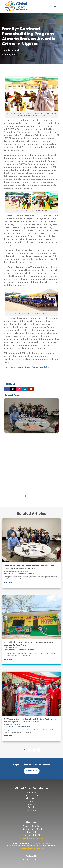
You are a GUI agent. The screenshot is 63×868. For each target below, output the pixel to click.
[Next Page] (39, 750)
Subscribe (32, 771)
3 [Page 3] (34, 750)
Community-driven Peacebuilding (15, 573)
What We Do (32, 798)
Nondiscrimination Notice (36, 849)
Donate (32, 807)
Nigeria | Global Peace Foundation (33, 367)
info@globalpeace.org (31, 838)
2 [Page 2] (29, 750)
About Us (31, 792)
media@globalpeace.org (42, 843)
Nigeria (29, 726)
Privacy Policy (23, 849)
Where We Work (32, 795)
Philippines (30, 650)
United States (31, 573)
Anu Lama (9, 648)
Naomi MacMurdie (11, 571)
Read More (8, 583)
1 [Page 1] (24, 750)
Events (31, 804)
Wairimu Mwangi (11, 724)
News (31, 801)
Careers (31, 810)
